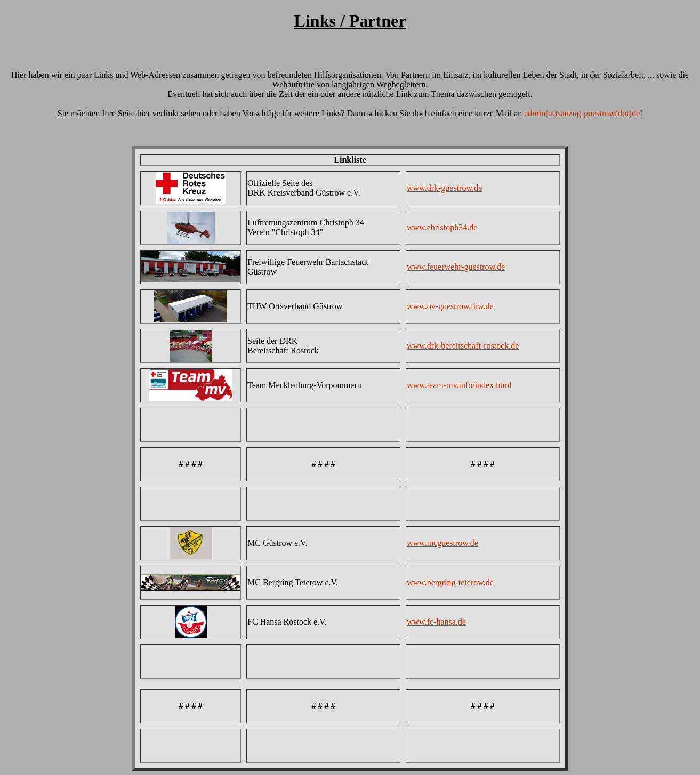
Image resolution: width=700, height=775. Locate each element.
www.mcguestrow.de (442, 543)
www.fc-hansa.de (436, 622)
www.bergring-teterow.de (450, 582)
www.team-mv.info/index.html (459, 385)
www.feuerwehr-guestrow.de (456, 267)
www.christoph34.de (442, 227)
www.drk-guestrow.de (444, 188)
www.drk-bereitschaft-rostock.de (463, 346)
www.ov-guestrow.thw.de (450, 306)
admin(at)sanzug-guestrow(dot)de (582, 113)
